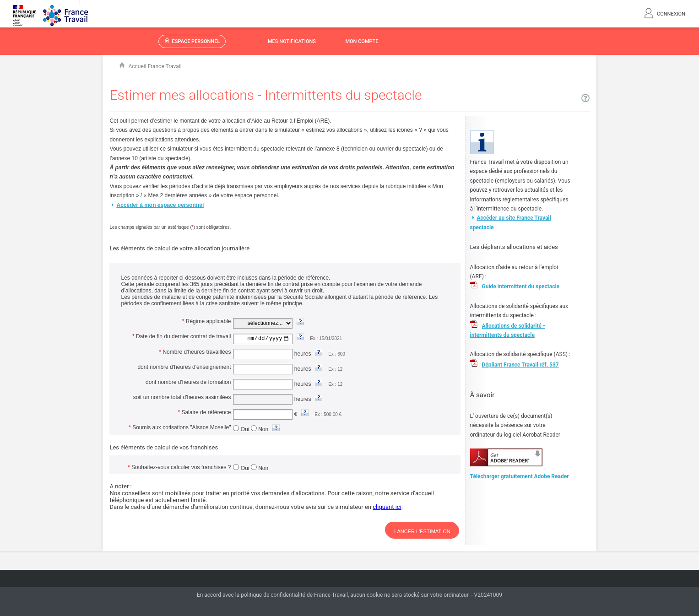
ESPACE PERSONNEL (192, 41)
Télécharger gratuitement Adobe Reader (520, 476)
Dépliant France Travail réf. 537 (520, 365)
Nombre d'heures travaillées (195, 351)
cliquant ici (387, 506)
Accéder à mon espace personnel (157, 205)
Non (260, 429)
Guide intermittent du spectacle (521, 286)
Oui (242, 429)
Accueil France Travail (155, 66)
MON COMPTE (362, 41)
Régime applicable (207, 321)
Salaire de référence (204, 412)
